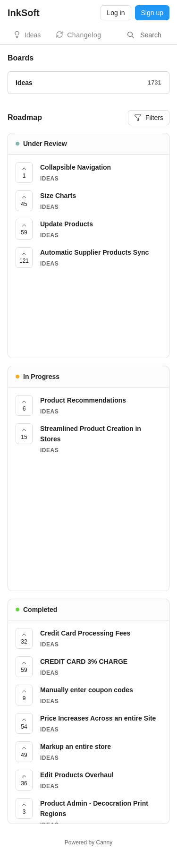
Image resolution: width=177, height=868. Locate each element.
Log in (116, 13)
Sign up (152, 13)
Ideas (33, 35)
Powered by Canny (88, 842)
